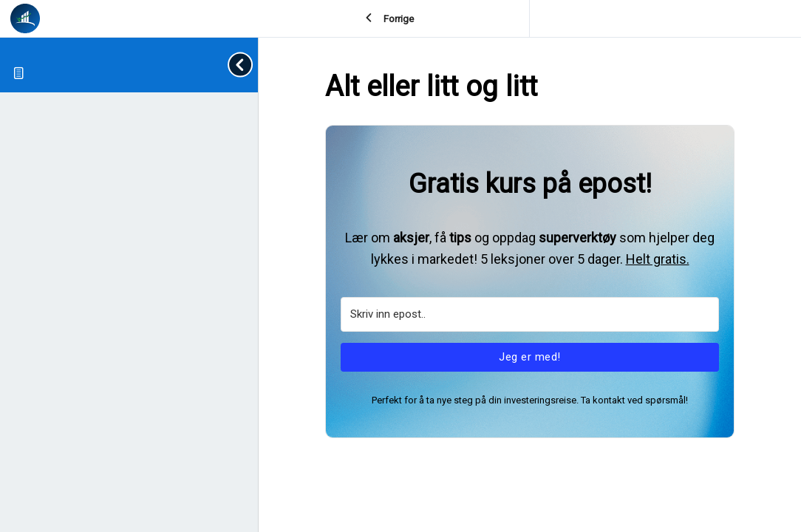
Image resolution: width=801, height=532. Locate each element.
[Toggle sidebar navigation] (243, 65)
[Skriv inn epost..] (530, 314)
